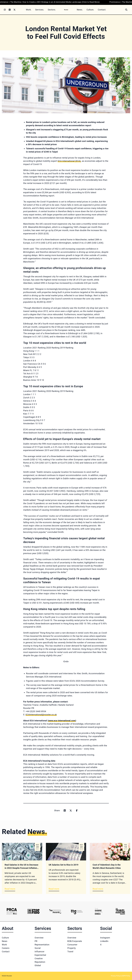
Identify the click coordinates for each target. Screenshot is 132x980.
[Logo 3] (55, 911)
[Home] (66, 10)
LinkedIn (104, 941)
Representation (42, 945)
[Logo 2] (33, 911)
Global (38, 965)
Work (4, 945)
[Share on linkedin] (65, 811)
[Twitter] (14, 10)
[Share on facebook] (77, 811)
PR (36, 941)
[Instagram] (5, 10)
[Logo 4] (77, 911)
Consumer (72, 945)
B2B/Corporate (75, 941)
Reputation (40, 962)
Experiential (40, 955)
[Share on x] (71, 811)
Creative (39, 958)
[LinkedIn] (10, 10)
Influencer (40, 952)
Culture (5, 938)
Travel (70, 952)
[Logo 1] (12, 911)
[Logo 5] (99, 911)
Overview (39, 938)
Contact (6, 952)
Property (72, 948)
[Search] (126, 10)
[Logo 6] (120, 911)
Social (38, 948)
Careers (6, 948)
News (5, 941)
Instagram (105, 938)
